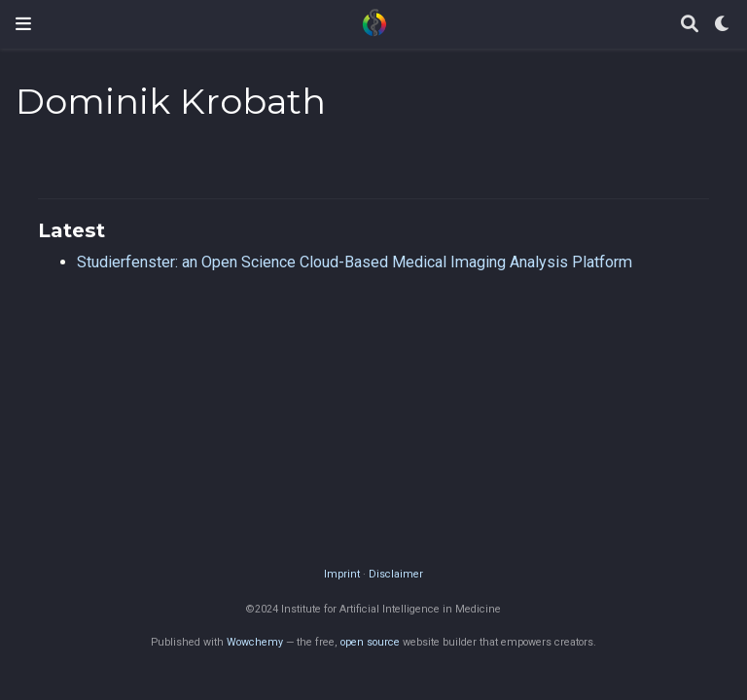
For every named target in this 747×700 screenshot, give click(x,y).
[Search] (690, 25)
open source (370, 642)
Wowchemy (255, 642)
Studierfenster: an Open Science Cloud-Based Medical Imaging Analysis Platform (355, 262)
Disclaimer (396, 574)
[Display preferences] (723, 25)
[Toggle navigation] (23, 24)
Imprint (342, 574)
